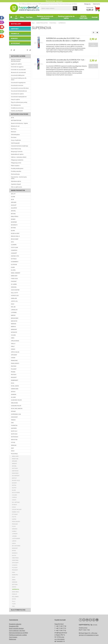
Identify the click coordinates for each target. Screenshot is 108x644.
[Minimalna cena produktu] (11, 50)
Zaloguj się (87, 4)
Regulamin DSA (14, 626)
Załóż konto (96, 4)
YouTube (29, 17)
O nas (16, 17)
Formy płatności (14, 631)
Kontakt (95, 17)
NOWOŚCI (14, 38)
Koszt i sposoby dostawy (16, 628)
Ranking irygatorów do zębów (66, 17)
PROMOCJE (15, 34)
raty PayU (22, 631)
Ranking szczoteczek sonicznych (45, 17)
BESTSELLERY (16, 24)
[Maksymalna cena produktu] (27, 50)
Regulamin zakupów (15, 624)
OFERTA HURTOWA (83, 17)
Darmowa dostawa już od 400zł (19, 633)
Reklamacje (13, 639)
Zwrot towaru (13, 637)
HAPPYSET (15, 29)
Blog (22, 17)
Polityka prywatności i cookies (18, 635)
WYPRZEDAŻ (15, 43)
